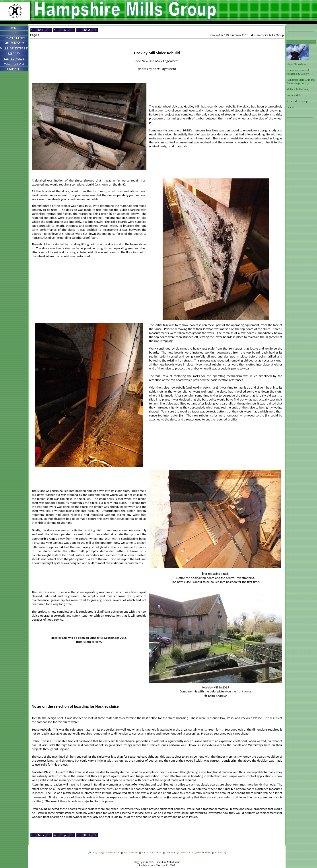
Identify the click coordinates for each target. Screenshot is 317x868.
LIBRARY (170, 852)
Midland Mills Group (298, 89)
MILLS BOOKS (131, 852)
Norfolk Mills (294, 95)
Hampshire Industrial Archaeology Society (298, 72)
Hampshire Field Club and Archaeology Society (300, 81)
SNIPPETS (220, 852)
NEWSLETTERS (113, 852)
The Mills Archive (296, 65)
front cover (244, 691)
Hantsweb (292, 107)
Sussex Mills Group (297, 101)
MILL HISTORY (204, 852)
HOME (92, 852)
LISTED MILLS (186, 852)
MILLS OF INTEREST (152, 852)
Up (100, 852)
